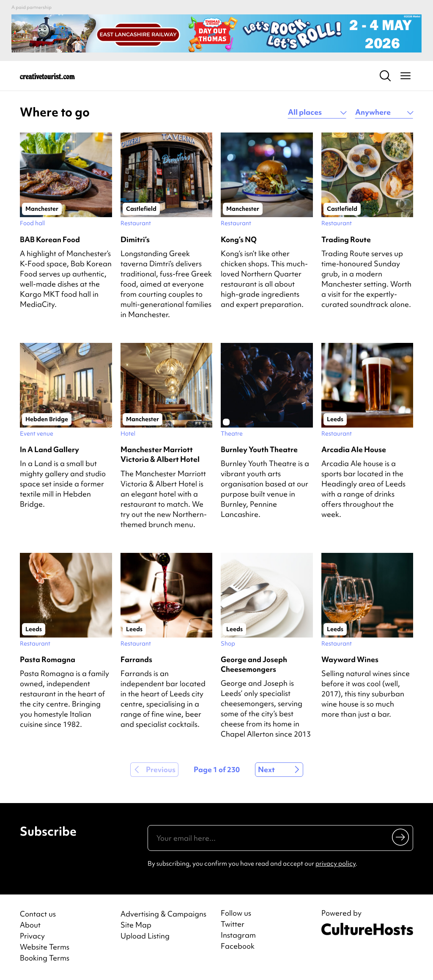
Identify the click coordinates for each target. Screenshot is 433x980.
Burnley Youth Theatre (259, 449)
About (30, 925)
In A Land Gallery (49, 449)
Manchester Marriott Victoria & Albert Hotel (160, 454)
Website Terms (45, 947)
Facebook (238, 946)
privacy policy (336, 864)
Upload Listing (145, 936)
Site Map (136, 925)
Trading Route (346, 239)
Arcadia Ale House (354, 449)
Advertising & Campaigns (163, 914)
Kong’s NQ (239, 239)
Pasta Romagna (48, 659)
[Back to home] (47, 76)
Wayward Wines (350, 659)
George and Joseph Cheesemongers (254, 664)
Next (266, 769)
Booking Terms (45, 958)
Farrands (136, 659)
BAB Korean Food (50, 239)
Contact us (38, 914)
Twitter (233, 924)
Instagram (238, 935)
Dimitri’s (135, 239)
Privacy (32, 936)
